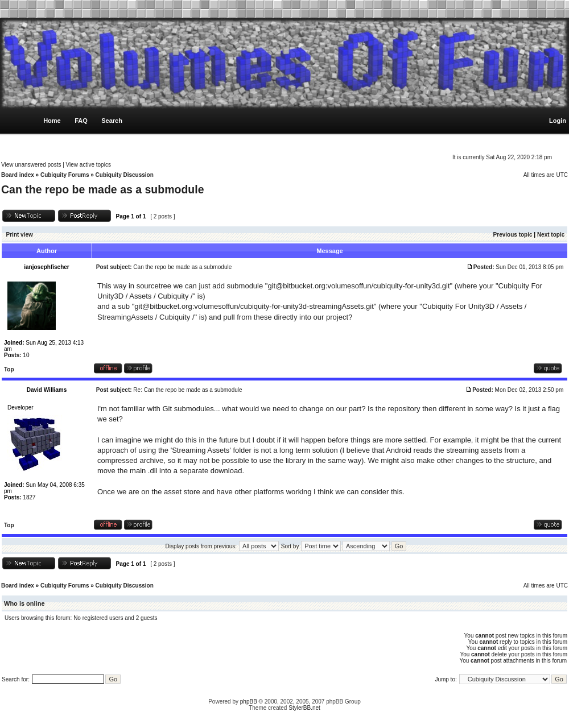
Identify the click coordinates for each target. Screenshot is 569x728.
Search (112, 121)
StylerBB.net (304, 708)
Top (9, 369)
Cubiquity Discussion (125, 175)
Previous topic (513, 235)
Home (52, 121)
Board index (18, 175)
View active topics (88, 165)
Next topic (551, 235)
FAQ (81, 121)
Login (558, 121)
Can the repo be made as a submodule (103, 189)
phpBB (249, 702)
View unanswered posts (31, 165)
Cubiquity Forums (65, 175)
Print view (20, 235)
